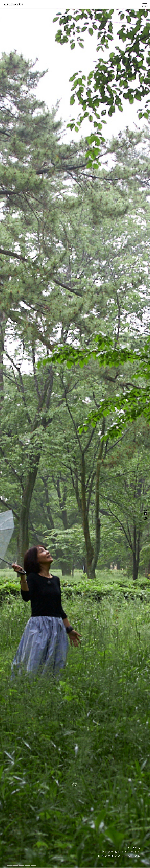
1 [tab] (10, 865)
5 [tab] (33, 865)
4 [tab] (27, 865)
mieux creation (15, 5)
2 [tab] (16, 865)
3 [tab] (22, 865)
